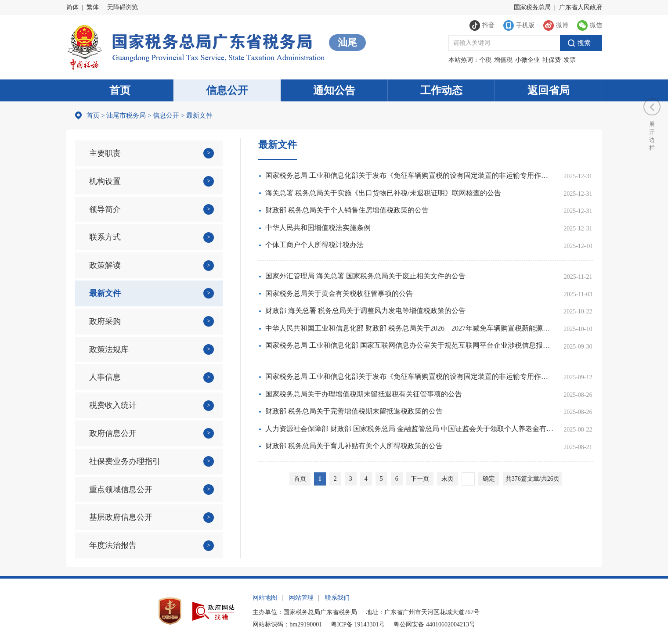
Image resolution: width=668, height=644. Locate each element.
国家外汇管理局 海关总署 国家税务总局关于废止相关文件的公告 (365, 276)
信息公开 (227, 90)
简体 (72, 7)
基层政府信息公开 (121, 517)
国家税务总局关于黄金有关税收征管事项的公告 (339, 293)
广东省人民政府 (581, 7)
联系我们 (337, 598)
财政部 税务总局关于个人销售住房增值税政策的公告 (347, 210)
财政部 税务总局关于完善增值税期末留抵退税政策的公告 (354, 411)
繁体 (93, 7)
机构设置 (105, 181)
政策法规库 (109, 349)
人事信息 (105, 377)
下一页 (420, 479)
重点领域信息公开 (121, 489)
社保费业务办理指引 (125, 461)
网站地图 (265, 598)
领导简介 (105, 209)
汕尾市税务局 (126, 115)
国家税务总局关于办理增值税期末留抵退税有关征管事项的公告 (364, 394)
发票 (570, 60)
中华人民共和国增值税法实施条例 (318, 228)
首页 (120, 90)
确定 (489, 479)
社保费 (552, 60)
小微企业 (527, 60)
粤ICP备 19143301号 (358, 624)
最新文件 (105, 293)
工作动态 (441, 90)
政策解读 (105, 265)
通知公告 (334, 90)
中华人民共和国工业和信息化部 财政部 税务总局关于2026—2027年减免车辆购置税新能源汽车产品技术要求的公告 (409, 328)
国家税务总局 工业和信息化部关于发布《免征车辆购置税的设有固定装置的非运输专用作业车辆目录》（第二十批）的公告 (409, 175)
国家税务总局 (532, 7)
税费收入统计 (113, 405)
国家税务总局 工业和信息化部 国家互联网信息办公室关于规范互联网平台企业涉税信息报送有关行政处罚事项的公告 (409, 345)
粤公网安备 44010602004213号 (434, 624)
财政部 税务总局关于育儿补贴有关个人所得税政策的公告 (354, 446)
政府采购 (105, 321)
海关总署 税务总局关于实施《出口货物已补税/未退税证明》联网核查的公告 (383, 193)
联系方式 (105, 237)
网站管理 (301, 598)
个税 (485, 60)
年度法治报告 (113, 545)
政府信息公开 (113, 433)
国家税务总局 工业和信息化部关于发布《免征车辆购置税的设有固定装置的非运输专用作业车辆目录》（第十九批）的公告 (409, 376)
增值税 (503, 60)
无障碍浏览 (123, 7)
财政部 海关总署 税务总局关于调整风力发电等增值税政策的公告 (365, 311)
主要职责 (105, 153)
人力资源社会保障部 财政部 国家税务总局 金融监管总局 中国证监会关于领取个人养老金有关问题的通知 (409, 429)
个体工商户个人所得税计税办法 (314, 245)
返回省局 (549, 90)
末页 (448, 479)
